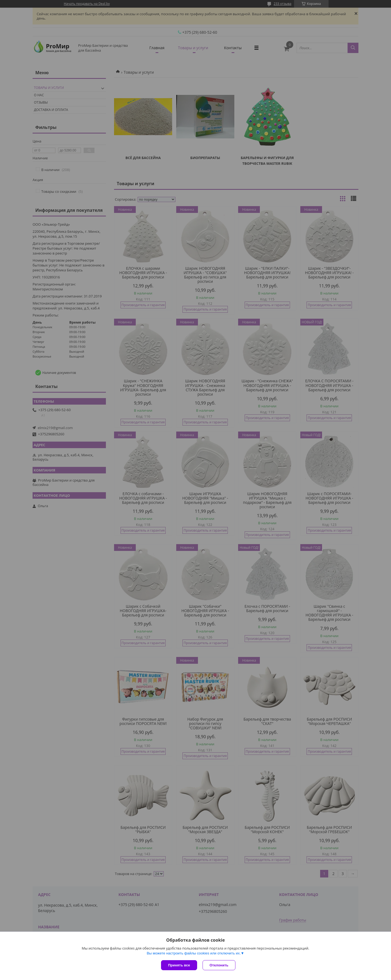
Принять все (179, 965)
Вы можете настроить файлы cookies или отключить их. (194, 953)
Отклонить (219, 965)
